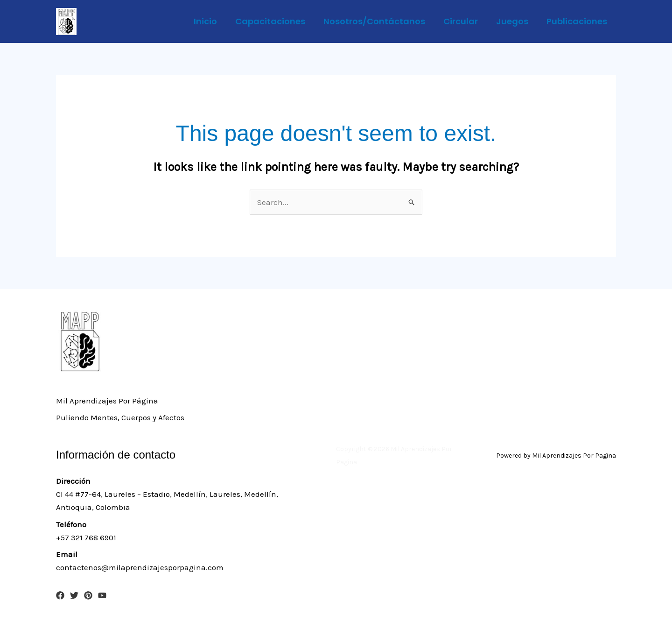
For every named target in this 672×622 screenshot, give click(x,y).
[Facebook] (60, 595)
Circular (464, 21)
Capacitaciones (276, 21)
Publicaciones (577, 21)
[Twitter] (74, 595)
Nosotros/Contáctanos (379, 21)
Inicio (213, 21)
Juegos (514, 21)
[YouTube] (102, 595)
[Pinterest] (88, 595)
